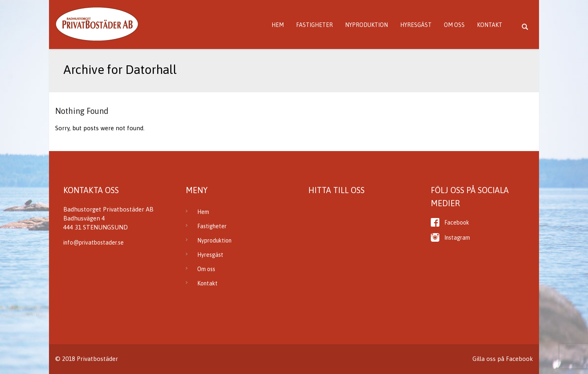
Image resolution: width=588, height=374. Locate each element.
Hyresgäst (416, 25)
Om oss (454, 25)
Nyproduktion (366, 25)
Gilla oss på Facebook (503, 359)
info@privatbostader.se (94, 243)
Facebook (457, 223)
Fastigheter (314, 25)
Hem (278, 25)
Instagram (457, 238)
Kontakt (490, 25)
